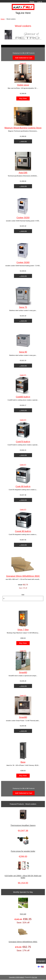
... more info (23, 141)
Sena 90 (23, 352)
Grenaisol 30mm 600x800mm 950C (23, 576)
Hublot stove (23, 85)
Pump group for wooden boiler (23, 851)
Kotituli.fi (22, 977)
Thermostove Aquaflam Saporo (23, 825)
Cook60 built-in (23, 397)
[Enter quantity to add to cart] (23, 598)
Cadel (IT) (23, 63)
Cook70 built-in (23, 442)
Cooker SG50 (23, 218)
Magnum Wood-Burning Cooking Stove (23, 128)
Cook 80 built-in (23, 486)
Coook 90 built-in (23, 531)
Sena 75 (23, 307)
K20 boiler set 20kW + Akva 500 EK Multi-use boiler (23, 877)
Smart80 (23, 717)
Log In (40, 2)
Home (32, 2)
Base (23, 762)
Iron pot (23, 914)
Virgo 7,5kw (23, 630)
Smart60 (23, 672)
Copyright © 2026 (14, 977)
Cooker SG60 (23, 262)
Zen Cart (35, 977)
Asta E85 (23, 173)
